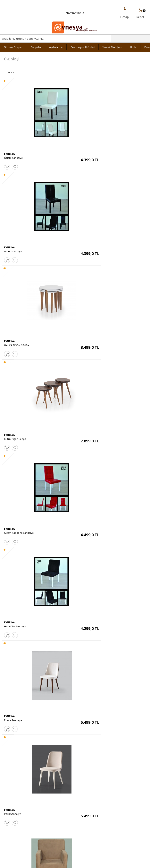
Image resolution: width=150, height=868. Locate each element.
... (79, 698)
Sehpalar (36, 47)
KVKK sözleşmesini (17, 745)
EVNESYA (9, 135)
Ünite (133, 47)
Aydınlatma (56, 47)
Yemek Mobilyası (112, 47)
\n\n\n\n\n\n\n (75, 23)
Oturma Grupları (13, 47)
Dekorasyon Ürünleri (83, 47)
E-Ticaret (63, 863)
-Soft (54, 863)
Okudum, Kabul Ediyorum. (29, 745)
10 (102, 698)
